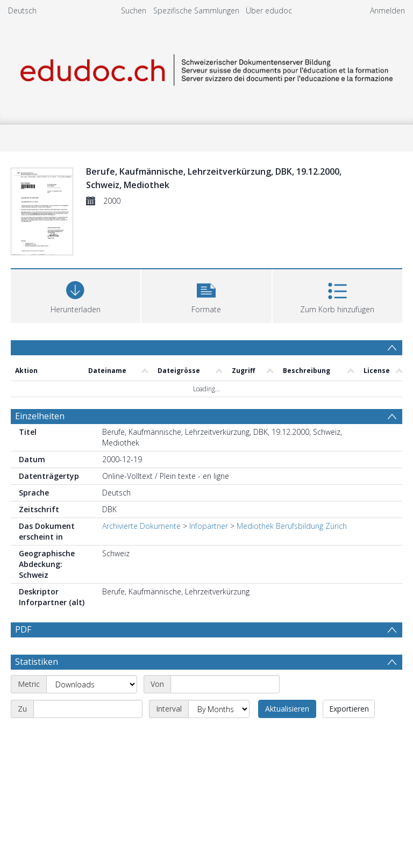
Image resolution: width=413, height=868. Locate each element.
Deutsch (22, 10)
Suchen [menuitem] (134, 10)
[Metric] (92, 684)
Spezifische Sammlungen (196, 10)
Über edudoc (269, 10)
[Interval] (219, 709)
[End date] (88, 709)
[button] (206, 295)
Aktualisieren (287, 709)
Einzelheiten (40, 416)
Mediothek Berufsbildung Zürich (292, 526)
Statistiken (37, 662)
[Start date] (225, 684)
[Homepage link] (206, 68)
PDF (23, 629)
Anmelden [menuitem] (387, 10)
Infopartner (209, 526)
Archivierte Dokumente (141, 526)
